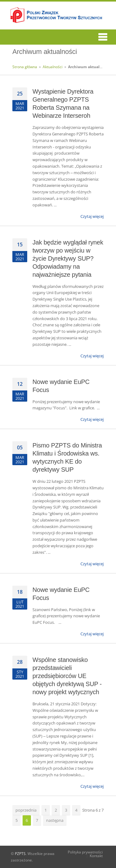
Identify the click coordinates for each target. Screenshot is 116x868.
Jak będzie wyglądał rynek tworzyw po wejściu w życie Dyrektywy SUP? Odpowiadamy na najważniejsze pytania (68, 258)
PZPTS (20, 854)
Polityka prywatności (85, 852)
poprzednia (26, 810)
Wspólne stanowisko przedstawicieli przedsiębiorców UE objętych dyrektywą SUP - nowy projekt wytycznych (67, 676)
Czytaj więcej (92, 216)
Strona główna (25, 67)
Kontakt (96, 856)
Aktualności (53, 67)
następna (55, 820)
